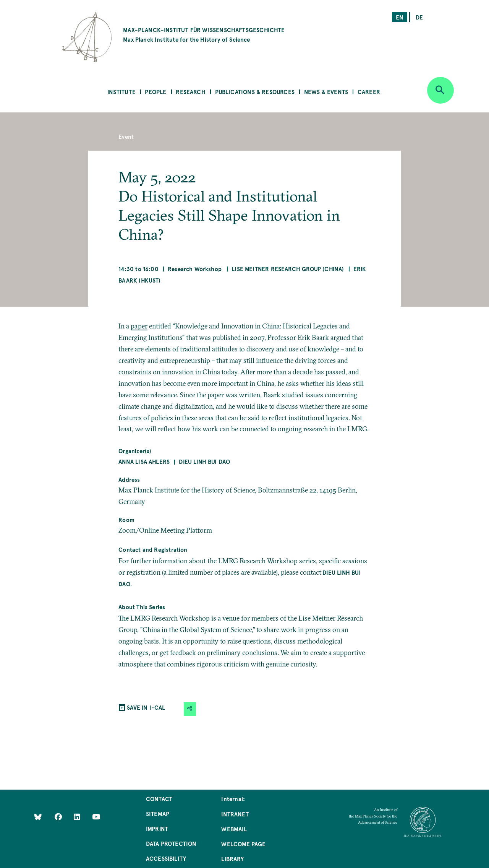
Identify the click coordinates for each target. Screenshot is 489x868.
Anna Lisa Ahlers (144, 461)
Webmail (234, 829)
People (155, 92)
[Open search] (440, 90)
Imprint (157, 828)
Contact (159, 799)
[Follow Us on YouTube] (96, 816)
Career (369, 92)
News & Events (326, 92)
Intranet (235, 814)
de (419, 17)
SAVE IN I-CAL (146, 707)
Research (190, 92)
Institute (121, 92)
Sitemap (158, 814)
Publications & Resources (255, 92)
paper (139, 326)
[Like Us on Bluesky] (38, 816)
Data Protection (171, 843)
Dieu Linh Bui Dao (204, 461)
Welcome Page (243, 844)
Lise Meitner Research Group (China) (288, 269)
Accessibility (166, 858)
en (400, 17)
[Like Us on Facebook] (59, 816)
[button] (190, 709)
